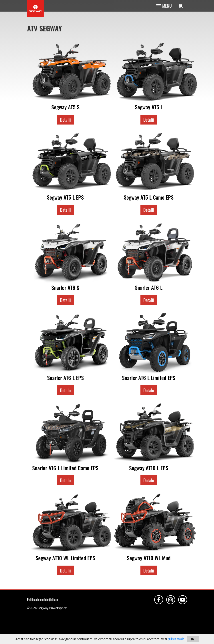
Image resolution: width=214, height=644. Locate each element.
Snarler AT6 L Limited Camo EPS (65, 468)
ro (181, 6)
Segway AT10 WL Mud (149, 558)
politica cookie (176, 639)
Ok (193, 639)
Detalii (65, 120)
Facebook (159, 600)
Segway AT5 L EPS (65, 197)
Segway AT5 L (149, 107)
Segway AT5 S (65, 107)
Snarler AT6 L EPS (65, 378)
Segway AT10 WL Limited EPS (65, 558)
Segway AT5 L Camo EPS (149, 197)
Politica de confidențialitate (42, 600)
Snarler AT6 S (65, 287)
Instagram (171, 600)
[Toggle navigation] (164, 6)
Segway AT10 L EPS (149, 468)
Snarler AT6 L (149, 287)
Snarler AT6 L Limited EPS (149, 378)
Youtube (183, 600)
